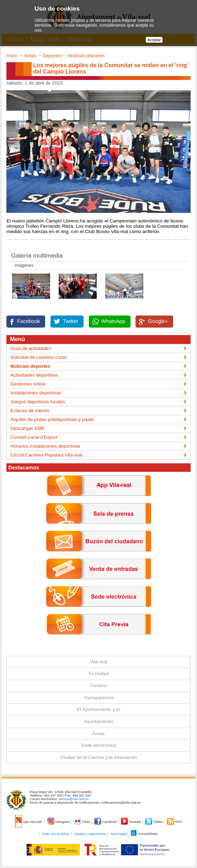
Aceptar (154, 40)
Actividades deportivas (34, 375)
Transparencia (99, 698)
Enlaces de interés (30, 411)
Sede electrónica (98, 745)
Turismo (98, 686)
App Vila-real (29, 822)
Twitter (71, 321)
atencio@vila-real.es (74, 799)
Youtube (131, 822)
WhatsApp (113, 321)
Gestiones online (28, 384)
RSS (174, 822)
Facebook (28, 321)
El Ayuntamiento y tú (98, 709)
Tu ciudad (98, 673)
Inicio (12, 56)
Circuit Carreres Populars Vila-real (46, 455)
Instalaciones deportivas (36, 393)
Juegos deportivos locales (38, 402)
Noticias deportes (86, 56)
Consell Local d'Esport (34, 437)
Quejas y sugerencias (90, 834)
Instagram (59, 822)
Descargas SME (27, 428)
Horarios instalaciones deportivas (45, 446)
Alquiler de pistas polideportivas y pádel (52, 419)
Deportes (52, 56)
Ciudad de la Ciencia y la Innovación (98, 757)
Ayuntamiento (98, 721)
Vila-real (99, 662)
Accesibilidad (144, 834)
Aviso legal (118, 834)
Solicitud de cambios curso (39, 357)
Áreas (30, 56)
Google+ (158, 321)
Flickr (82, 822)
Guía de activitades (31, 348)
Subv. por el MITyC (56, 834)
